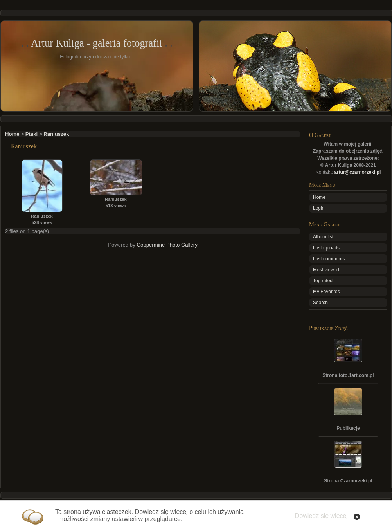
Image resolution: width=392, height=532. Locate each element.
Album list (323, 237)
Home (12, 134)
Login (319, 208)
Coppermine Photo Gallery (167, 245)
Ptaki (32, 134)
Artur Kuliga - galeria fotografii (97, 43)
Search (320, 303)
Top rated (323, 281)
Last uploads (326, 248)
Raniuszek (56, 134)
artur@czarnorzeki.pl (357, 172)
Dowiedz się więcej (321, 516)
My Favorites (326, 292)
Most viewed (326, 270)
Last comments (329, 259)
